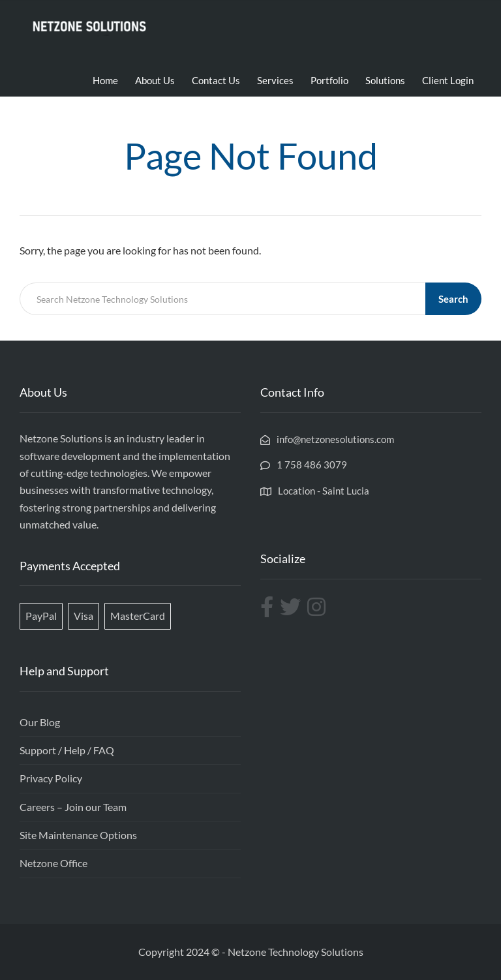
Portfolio (329, 80)
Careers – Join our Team (73, 807)
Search (453, 299)
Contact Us (216, 80)
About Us (155, 80)
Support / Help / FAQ (67, 750)
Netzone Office (53, 863)
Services (275, 80)
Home (105, 80)
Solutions (385, 80)
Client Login (448, 80)
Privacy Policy (51, 778)
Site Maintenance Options (78, 835)
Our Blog (40, 722)
